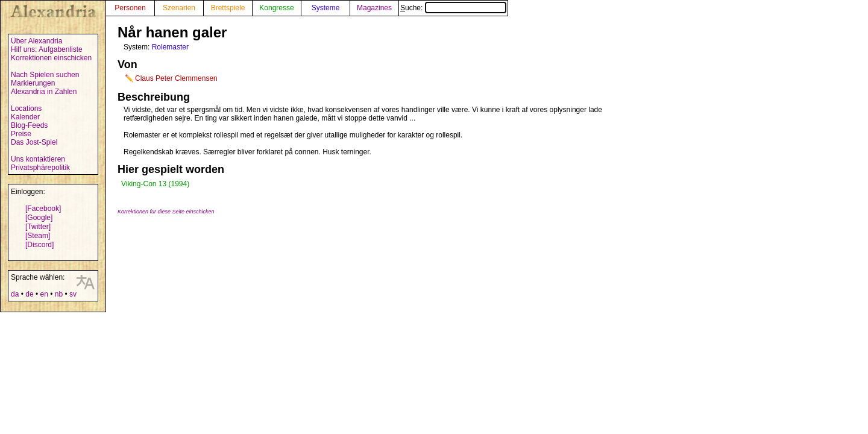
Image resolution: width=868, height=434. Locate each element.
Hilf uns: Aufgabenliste (47, 49)
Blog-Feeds (29, 125)
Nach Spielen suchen (45, 75)
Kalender (25, 117)
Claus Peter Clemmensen (176, 78)
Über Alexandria (36, 41)
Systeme (326, 8)
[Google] (39, 218)
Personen (130, 8)
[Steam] (38, 236)
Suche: (453, 8)
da (15, 294)
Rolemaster (170, 47)
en (44, 294)
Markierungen (33, 83)
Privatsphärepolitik (40, 168)
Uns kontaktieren (38, 159)
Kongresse (276, 8)
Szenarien (179, 8)
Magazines (374, 8)
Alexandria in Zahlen (44, 92)
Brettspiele (228, 8)
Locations (26, 108)
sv (73, 294)
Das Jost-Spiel (34, 142)
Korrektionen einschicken (51, 58)
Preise (21, 134)
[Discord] (39, 245)
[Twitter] (38, 227)
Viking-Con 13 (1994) (155, 184)
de (29, 294)
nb (59, 294)
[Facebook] (43, 209)
